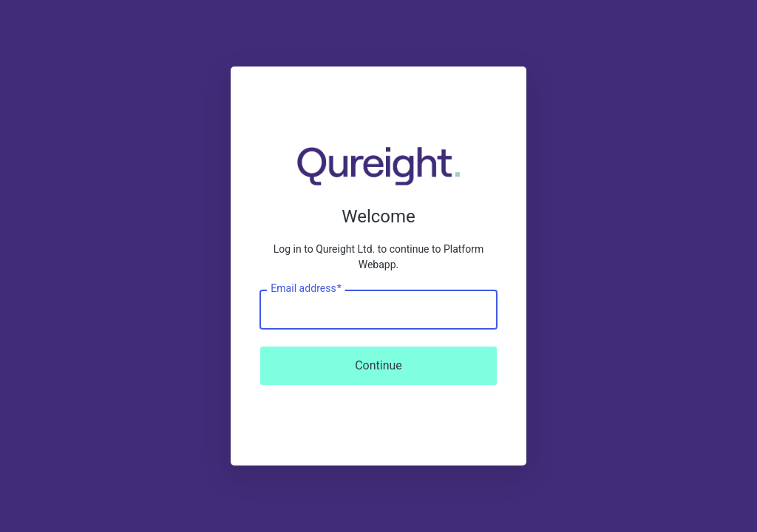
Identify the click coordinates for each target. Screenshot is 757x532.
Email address (306, 289)
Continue (378, 365)
